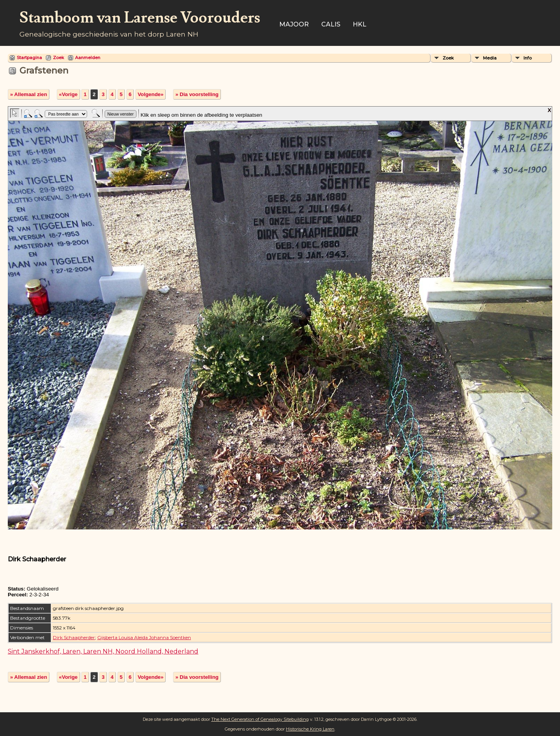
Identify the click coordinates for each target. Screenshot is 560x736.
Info (528, 58)
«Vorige (68, 94)
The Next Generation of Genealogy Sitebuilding (260, 719)
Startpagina (29, 58)
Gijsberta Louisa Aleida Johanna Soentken (144, 637)
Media (490, 58)
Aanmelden (88, 58)
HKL (360, 24)
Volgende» (150, 94)
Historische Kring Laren (310, 729)
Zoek (59, 58)
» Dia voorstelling (197, 94)
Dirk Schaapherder (74, 637)
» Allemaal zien (29, 94)
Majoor (294, 24)
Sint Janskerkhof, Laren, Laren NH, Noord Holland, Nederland (103, 651)
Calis (331, 24)
